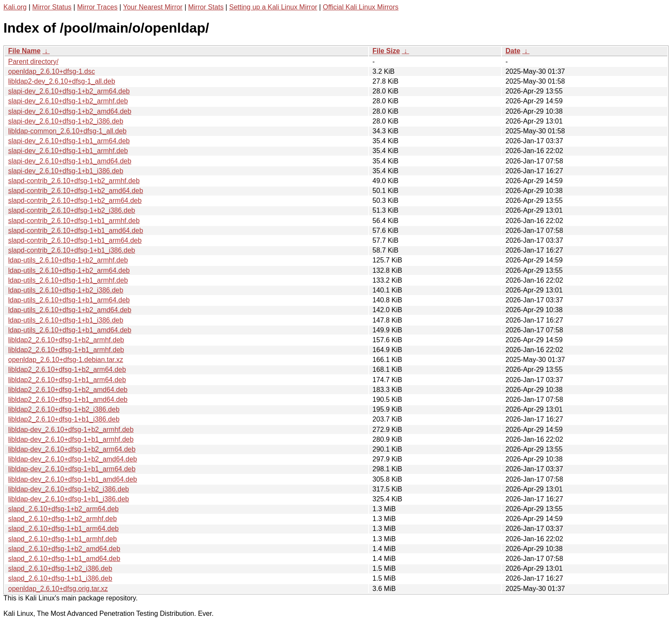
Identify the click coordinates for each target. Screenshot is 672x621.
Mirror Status (52, 7)
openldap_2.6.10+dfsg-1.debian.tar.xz (66, 360)
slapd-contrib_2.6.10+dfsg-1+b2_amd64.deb (76, 191)
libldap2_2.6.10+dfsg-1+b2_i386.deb (64, 409)
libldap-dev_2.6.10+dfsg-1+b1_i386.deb (69, 499)
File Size (386, 51)
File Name (24, 51)
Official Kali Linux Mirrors (361, 7)
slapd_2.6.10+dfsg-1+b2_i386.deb (60, 568)
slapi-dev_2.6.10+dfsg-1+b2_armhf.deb (68, 101)
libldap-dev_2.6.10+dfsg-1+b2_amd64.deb (73, 459)
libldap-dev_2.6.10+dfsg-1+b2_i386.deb (69, 489)
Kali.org (15, 7)
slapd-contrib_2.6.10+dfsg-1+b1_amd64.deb (76, 231)
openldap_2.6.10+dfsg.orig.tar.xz (58, 589)
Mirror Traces (97, 7)
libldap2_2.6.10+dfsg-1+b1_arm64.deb (67, 380)
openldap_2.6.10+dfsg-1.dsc (51, 71)
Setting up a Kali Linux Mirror (273, 7)
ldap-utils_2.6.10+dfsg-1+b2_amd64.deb (70, 310)
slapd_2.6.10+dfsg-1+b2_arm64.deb (63, 509)
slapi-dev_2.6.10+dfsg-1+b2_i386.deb (66, 121)
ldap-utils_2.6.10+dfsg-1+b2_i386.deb (66, 290)
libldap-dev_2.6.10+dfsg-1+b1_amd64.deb (73, 479)
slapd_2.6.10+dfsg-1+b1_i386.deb (60, 578)
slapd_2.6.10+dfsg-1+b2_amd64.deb (64, 549)
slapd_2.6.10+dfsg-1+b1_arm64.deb (63, 529)
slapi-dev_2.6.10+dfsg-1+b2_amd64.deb (70, 111)
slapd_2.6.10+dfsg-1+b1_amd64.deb (64, 559)
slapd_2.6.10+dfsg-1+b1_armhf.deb (63, 539)
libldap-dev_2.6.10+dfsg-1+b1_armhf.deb (71, 439)
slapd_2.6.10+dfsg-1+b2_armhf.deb (63, 519)
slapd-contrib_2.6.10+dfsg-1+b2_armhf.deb (74, 181)
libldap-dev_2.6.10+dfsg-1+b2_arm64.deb (72, 449)
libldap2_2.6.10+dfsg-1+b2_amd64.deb (68, 390)
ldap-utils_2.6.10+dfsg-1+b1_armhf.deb (68, 280)
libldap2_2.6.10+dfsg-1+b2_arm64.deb (67, 369)
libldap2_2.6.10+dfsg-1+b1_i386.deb (64, 419)
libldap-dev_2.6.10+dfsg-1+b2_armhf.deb (71, 430)
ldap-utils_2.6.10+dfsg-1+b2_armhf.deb (68, 260)
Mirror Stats (206, 7)
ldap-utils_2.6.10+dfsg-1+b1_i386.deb (66, 320)
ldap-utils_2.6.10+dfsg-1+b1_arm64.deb (69, 300)
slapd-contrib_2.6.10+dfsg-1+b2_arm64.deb (75, 200)
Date (513, 51)
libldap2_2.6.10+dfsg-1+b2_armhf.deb (66, 340)
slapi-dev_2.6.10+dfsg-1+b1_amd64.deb (70, 161)
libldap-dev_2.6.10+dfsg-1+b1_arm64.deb (72, 469)
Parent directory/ (33, 62)
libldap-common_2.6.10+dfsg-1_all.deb (67, 131)
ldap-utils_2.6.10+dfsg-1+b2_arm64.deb (69, 270)
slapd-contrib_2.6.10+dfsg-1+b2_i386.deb (72, 210)
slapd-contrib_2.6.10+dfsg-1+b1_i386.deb (72, 250)
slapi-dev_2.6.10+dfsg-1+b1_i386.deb (66, 171)
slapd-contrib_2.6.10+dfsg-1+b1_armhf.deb (74, 221)
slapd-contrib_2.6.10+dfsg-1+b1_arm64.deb (75, 240)
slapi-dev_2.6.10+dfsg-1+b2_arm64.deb (69, 91)
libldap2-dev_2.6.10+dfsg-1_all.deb (62, 81)
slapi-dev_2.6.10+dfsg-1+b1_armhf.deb (68, 151)
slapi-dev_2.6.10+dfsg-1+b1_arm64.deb (69, 141)
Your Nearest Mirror (153, 7)
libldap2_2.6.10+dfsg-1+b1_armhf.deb (66, 350)
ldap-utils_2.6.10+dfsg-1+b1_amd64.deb (70, 330)
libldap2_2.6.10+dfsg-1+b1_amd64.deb (68, 399)
